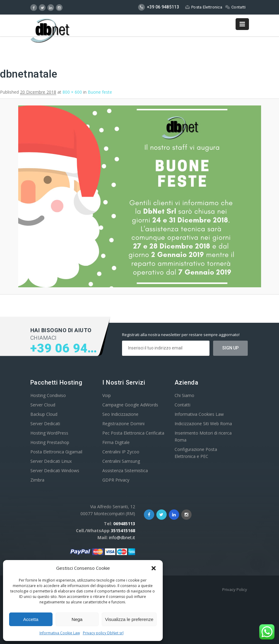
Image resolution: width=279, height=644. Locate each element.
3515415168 (123, 531)
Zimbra (37, 480)
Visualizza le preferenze (129, 619)
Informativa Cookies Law (199, 414)
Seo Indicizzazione (120, 414)
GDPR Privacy (116, 480)
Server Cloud (43, 405)
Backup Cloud (44, 414)
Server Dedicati (45, 424)
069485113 (124, 524)
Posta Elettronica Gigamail (56, 452)
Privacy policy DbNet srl (103, 633)
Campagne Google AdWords (130, 405)
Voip (107, 395)
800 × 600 (72, 92)
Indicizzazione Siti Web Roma (203, 424)
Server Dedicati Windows (55, 470)
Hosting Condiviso (48, 395)
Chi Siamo (184, 395)
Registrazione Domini (123, 424)
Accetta (31, 619)
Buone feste (100, 92)
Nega (77, 619)
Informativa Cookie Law (60, 633)
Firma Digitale (116, 442)
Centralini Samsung (121, 461)
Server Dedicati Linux (51, 461)
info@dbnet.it (122, 537)
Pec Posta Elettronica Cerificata (133, 433)
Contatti (235, 7)
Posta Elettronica (204, 7)
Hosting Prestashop (50, 442)
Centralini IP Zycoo (121, 452)
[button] (154, 568)
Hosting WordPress (49, 433)
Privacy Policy (235, 589)
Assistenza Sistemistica (125, 470)
